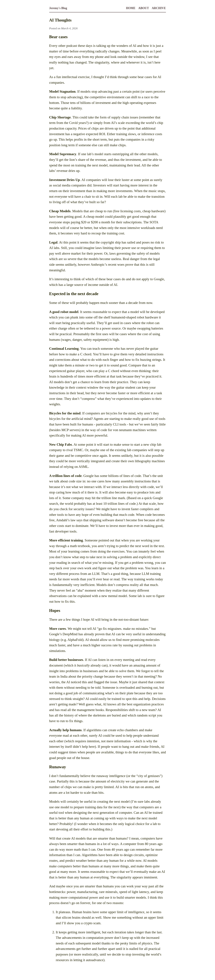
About (144, 8)
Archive (159, 8)
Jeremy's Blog (58, 8)
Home (131, 8)
